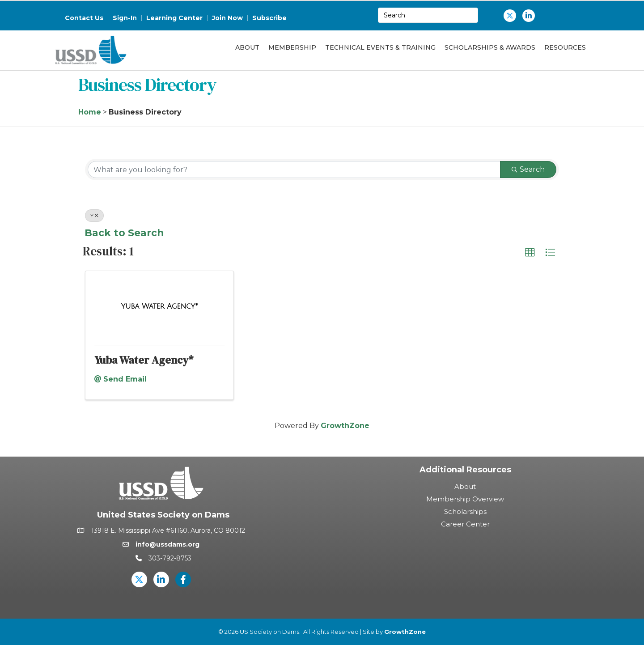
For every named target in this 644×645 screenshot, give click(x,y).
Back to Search (124, 233)
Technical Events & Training (380, 47)
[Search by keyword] (294, 170)
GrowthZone (345, 426)
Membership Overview (465, 499)
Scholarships (465, 511)
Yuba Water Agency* (144, 360)
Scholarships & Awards (490, 47)
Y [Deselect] (94, 215)
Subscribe (269, 18)
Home (90, 112)
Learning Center (174, 18)
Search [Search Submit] (528, 169)
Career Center (465, 524)
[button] (530, 253)
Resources (565, 47)
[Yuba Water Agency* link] (159, 306)
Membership (292, 47)
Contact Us (84, 18)
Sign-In (125, 18)
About (247, 47)
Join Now (227, 18)
